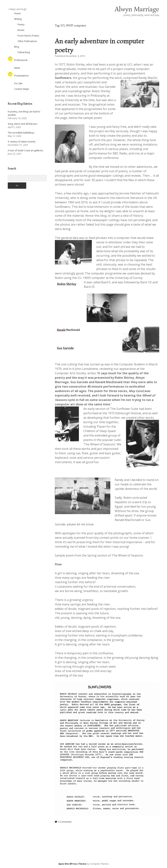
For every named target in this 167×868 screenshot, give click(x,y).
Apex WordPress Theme (72, 864)
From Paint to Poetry (28, 36)
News (17, 68)
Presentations (21, 76)
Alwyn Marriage (137, 9)
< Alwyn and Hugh (17, 9)
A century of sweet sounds (22, 142)
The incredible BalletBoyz (21, 133)
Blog (17, 47)
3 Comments (65, 822)
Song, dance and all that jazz (23, 124)
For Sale (18, 83)
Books (21, 30)
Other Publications (27, 41)
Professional (21, 60)
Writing (18, 19)
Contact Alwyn (22, 89)
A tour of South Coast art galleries (25, 150)
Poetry (21, 25)
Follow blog (24, 52)
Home (17, 13)
